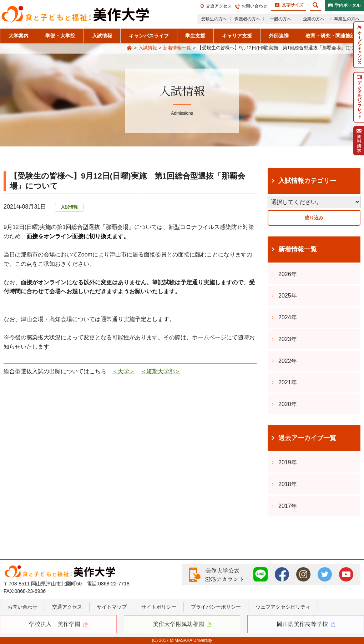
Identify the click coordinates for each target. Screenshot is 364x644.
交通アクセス (219, 6)
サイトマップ (112, 607)
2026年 (288, 274)
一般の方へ (280, 19)
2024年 (288, 317)
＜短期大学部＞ (161, 371)
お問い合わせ (254, 6)
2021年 (288, 382)
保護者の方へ (247, 19)
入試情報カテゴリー (307, 181)
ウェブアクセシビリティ (283, 607)
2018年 (288, 484)
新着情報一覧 (177, 48)
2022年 (288, 361)
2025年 (288, 296)
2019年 (288, 462)
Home (129, 48)
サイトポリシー (159, 607)
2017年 (288, 506)
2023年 (288, 339)
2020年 (288, 404)
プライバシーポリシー (216, 607)
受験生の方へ (214, 19)
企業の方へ (314, 19)
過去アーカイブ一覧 (307, 438)
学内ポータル (348, 5)
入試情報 (148, 48)
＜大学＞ (123, 371)
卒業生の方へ (347, 19)
